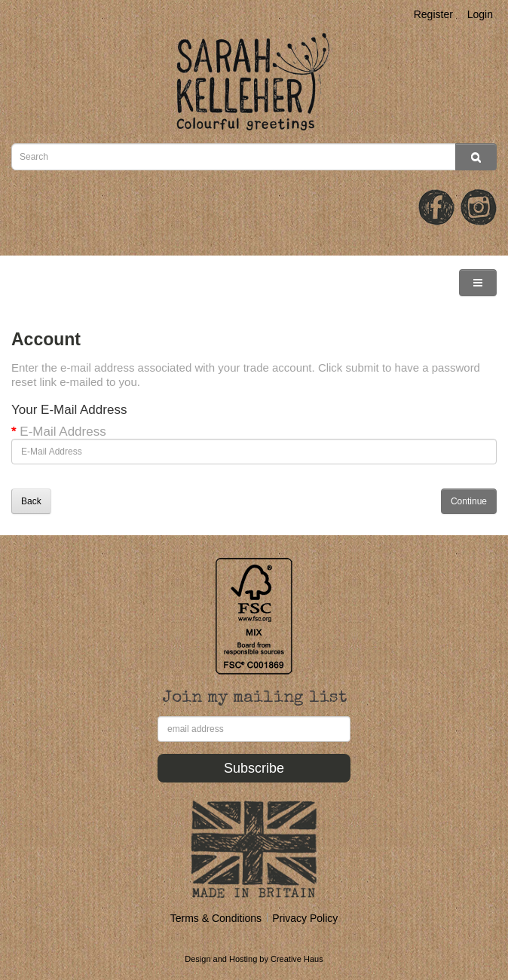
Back (31, 501)
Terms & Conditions (216, 918)
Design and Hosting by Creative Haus (254, 959)
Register (433, 14)
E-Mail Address (63, 432)
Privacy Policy (305, 918)
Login (480, 14)
